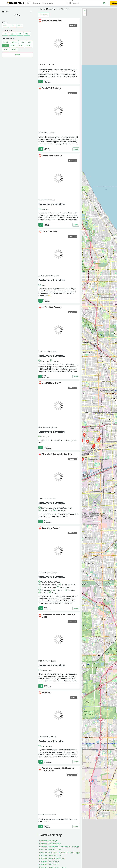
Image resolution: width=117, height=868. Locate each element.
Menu (76, 149)
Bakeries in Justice (48, 853)
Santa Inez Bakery (52, 156)
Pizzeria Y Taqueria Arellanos (58, 454)
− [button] (85, 14)
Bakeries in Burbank (49, 847)
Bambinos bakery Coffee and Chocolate (58, 769)
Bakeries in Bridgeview (50, 844)
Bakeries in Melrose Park (51, 856)
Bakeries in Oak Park (49, 864)
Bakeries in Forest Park (50, 850)
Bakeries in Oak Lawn (49, 861)
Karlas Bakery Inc (52, 21)
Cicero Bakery (50, 231)
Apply (17, 55)
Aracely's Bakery (51, 528)
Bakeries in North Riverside (52, 858)
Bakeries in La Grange (69, 853)
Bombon (46, 693)
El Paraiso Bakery (51, 383)
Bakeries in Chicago (69, 847)
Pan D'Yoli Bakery (51, 88)
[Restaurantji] (15, 3)
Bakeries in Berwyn (48, 841)
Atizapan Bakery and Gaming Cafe (58, 616)
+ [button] (85, 11)
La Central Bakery (52, 307)
